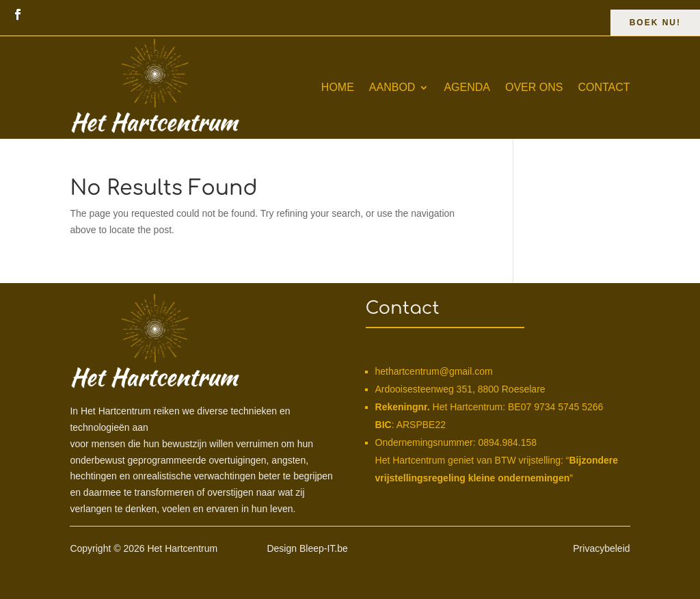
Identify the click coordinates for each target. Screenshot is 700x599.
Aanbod (392, 87)
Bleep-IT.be (324, 548)
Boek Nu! (655, 23)
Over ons (534, 87)
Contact (604, 87)
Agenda (467, 87)
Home (338, 87)
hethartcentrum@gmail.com (434, 371)
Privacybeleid (601, 548)
